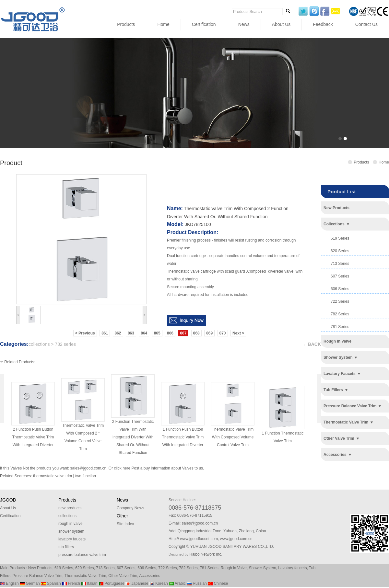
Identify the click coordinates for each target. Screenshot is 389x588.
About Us (281, 24)
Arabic (177, 583)
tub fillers (333, 390)
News (244, 24)
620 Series (84, 568)
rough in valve (337, 341)
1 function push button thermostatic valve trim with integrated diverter (183, 437)
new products (336, 208)
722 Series (167, 568)
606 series (340, 289)
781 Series (209, 568)
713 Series (105, 568)
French (71, 583)
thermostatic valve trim (346, 422)
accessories (335, 455)
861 (105, 333)
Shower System (263, 568)
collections (334, 224)
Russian (197, 583)
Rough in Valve (234, 568)
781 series (340, 327)
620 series (340, 251)
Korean (159, 583)
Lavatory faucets (292, 568)
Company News (130, 508)
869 (209, 333)
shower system (338, 357)
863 (131, 333)
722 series (340, 301)
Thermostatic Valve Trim (85, 576)
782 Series (188, 568)
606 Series (147, 568)
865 (157, 333)
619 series (340, 238)
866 (170, 333)
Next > (238, 333)
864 (144, 333)
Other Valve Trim (123, 576)
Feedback (323, 24)
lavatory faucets (340, 374)
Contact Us (366, 24)
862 (118, 333)
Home (163, 24)
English (9, 583)
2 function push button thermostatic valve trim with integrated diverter (33, 437)
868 (196, 333)
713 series (340, 264)
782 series (340, 314)
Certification (204, 24)
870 (223, 333)
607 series (340, 276)
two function (86, 476)
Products (126, 24)
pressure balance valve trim (350, 406)
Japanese (137, 583)
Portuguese (112, 583)
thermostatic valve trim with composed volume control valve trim (233, 437)
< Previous (85, 333)
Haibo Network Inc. (206, 554)
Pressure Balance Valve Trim (38, 576)
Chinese (218, 583)
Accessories (150, 576)
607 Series (126, 568)
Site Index (125, 524)
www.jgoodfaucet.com (199, 539)
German (30, 583)
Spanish (51, 583)
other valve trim (339, 438)
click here (122, 468)
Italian (89, 583)
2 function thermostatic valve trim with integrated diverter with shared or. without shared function (133, 437)
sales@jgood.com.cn (88, 468)
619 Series (64, 568)
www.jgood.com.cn (236, 539)
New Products (40, 568)
